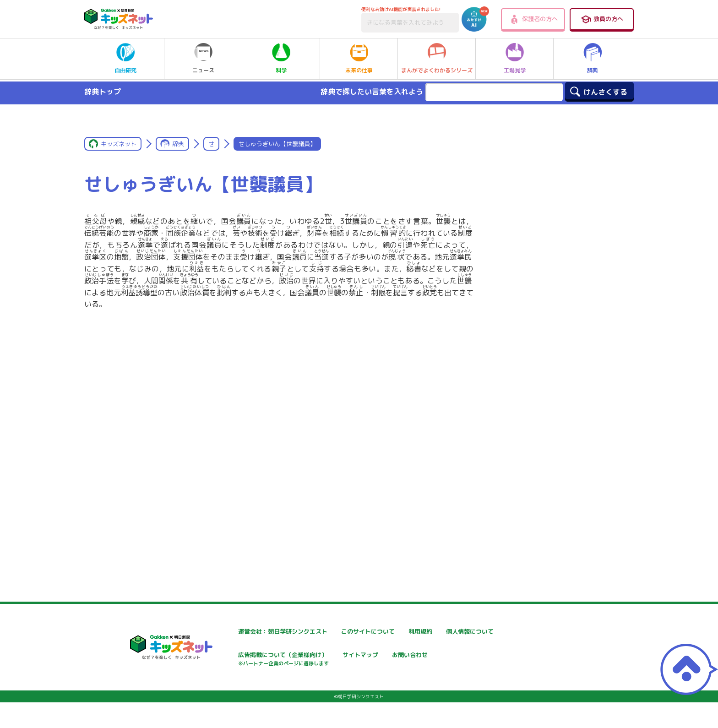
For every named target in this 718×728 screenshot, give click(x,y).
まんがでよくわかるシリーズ (437, 59)
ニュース (203, 59)
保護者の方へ (533, 19)
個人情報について (235, 656)
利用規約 (442, 632)
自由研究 (125, 59)
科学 (281, 59)
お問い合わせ (229, 688)
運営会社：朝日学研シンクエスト (258, 632)
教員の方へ (602, 19)
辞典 (593, 59)
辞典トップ (103, 92)
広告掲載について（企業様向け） (368, 660)
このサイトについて (348, 632)
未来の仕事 (359, 59)
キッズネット (119, 144)
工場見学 (515, 59)
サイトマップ (449, 656)
